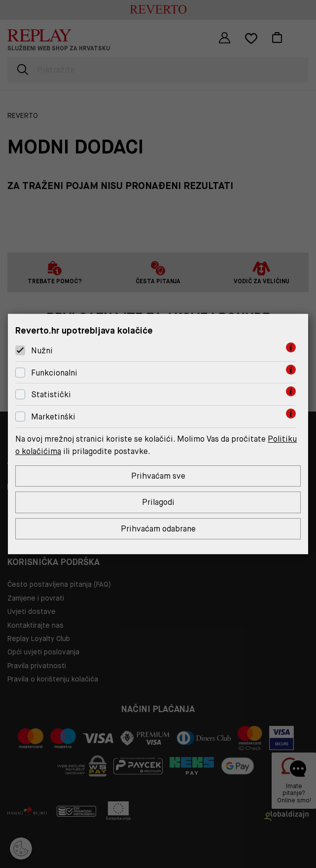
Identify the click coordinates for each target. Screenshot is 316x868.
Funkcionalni (54, 373)
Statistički (51, 395)
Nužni (42, 351)
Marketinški (53, 417)
